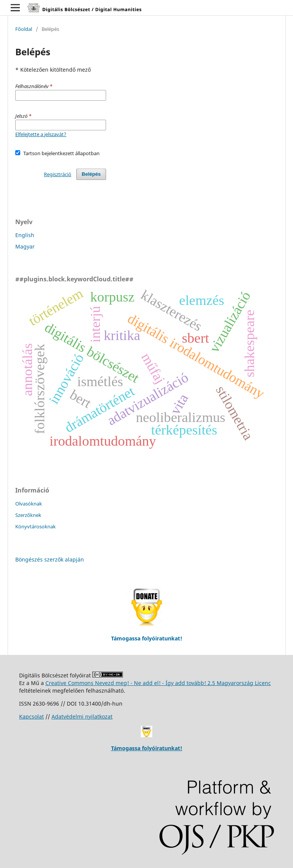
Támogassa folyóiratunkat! (147, 748)
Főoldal (24, 29)
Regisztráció (58, 174)
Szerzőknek (28, 515)
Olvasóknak (29, 504)
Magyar (25, 246)
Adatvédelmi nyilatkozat (82, 716)
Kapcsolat (31, 716)
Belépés (91, 174)
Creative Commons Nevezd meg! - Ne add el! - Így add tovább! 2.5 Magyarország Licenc (158, 683)
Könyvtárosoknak (35, 526)
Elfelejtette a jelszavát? (41, 134)
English (25, 235)
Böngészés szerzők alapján (50, 559)
